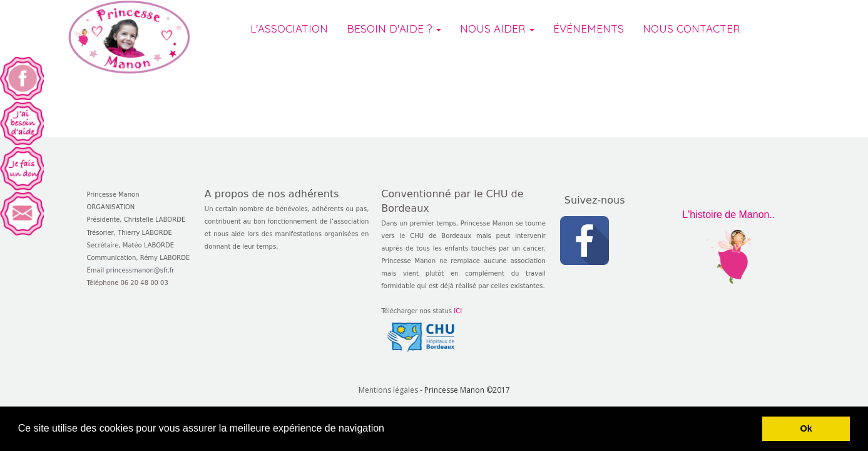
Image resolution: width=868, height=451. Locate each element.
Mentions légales (388, 390)
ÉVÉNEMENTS (589, 37)
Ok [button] (806, 428)
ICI (458, 311)
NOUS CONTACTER (691, 37)
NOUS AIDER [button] (497, 37)
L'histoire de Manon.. (728, 215)
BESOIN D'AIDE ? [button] (394, 37)
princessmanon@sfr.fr (140, 270)
